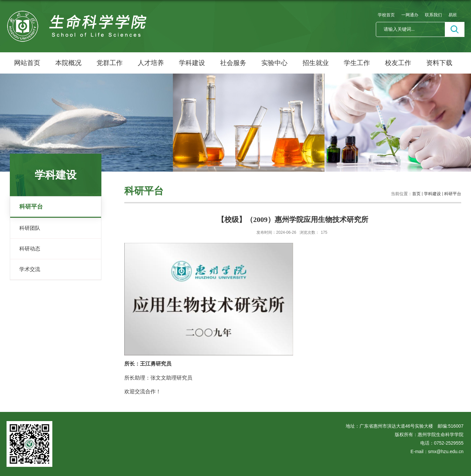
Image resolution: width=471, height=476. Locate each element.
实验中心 (274, 63)
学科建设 (192, 63)
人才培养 (151, 63)
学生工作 (357, 63)
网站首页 (27, 63)
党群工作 (110, 63)
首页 (416, 194)
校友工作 (398, 63)
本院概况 (68, 63)
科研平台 (453, 194)
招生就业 (316, 63)
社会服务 (233, 63)
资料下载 (439, 63)
